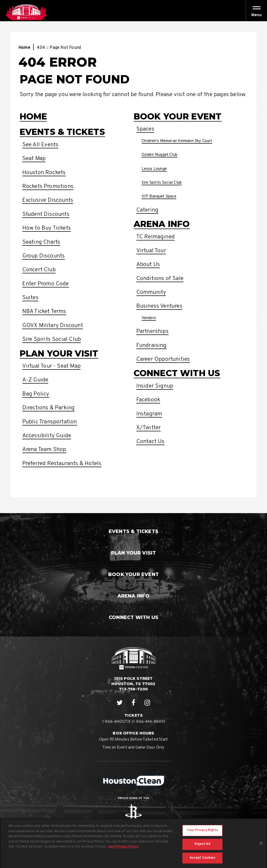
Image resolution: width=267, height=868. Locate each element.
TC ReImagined (156, 237)
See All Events (40, 145)
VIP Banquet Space (159, 197)
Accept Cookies (203, 861)
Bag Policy (36, 394)
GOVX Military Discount (53, 326)
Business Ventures (159, 306)
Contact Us (150, 442)
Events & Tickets (62, 132)
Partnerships (152, 331)
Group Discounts (44, 256)
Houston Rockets (44, 173)
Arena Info (162, 224)
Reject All (202, 848)
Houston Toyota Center (26, 12)
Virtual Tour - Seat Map (52, 366)
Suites (30, 298)
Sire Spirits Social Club (52, 339)
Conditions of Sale (160, 279)
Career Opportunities (163, 359)
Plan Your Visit (59, 353)
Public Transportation (50, 422)
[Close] (261, 847)
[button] (257, 15)
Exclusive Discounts (48, 200)
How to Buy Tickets (47, 228)
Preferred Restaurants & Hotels (62, 464)
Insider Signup (155, 386)
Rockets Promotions (48, 186)
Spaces (145, 129)
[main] (133, 267)
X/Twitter (149, 428)
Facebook (148, 400)
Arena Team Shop (44, 450)
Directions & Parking (49, 408)
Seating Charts (41, 242)
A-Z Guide (35, 380)
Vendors (149, 318)
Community (151, 292)
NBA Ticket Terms (44, 311)
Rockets (134, 815)
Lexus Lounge (154, 169)
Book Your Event (178, 116)
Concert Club (39, 270)
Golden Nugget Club (160, 155)
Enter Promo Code (46, 284)
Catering (147, 210)
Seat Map (34, 159)
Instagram (149, 414)
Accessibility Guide (47, 436)
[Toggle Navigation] (256, 11)
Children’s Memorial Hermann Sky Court (177, 141)
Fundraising (151, 345)
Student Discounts (46, 214)
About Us (148, 265)
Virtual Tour (151, 251)
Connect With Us (177, 373)
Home (24, 48)
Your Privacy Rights (202, 834)
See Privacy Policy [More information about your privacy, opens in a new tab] (123, 850)
